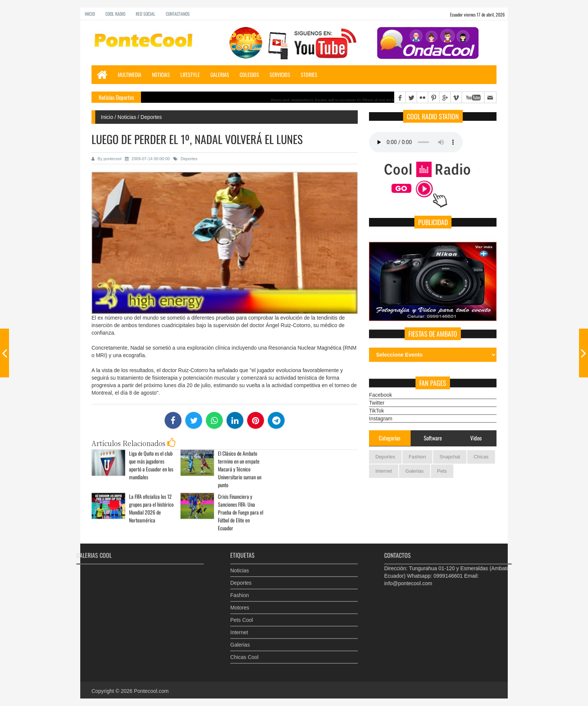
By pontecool (106, 159)
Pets (442, 471)
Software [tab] (433, 438)
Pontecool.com (151, 691)
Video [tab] (476, 438)
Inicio (90, 14)
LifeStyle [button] (190, 74)
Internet (384, 471)
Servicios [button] (280, 74)
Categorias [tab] (390, 438)
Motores (240, 601)
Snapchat (450, 457)
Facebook (380, 388)
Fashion (417, 457)
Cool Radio (115, 14)
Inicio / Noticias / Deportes (131, 117)
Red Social (145, 14)
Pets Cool (242, 613)
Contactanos (178, 14)
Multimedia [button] (130, 74)
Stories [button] (309, 74)
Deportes (185, 159)
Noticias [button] (161, 74)
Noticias (240, 563)
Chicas (481, 457)
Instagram (381, 412)
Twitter (377, 396)
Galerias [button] (220, 74)
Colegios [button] (249, 74)
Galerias (414, 471)
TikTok (376, 404)
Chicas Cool (244, 650)
